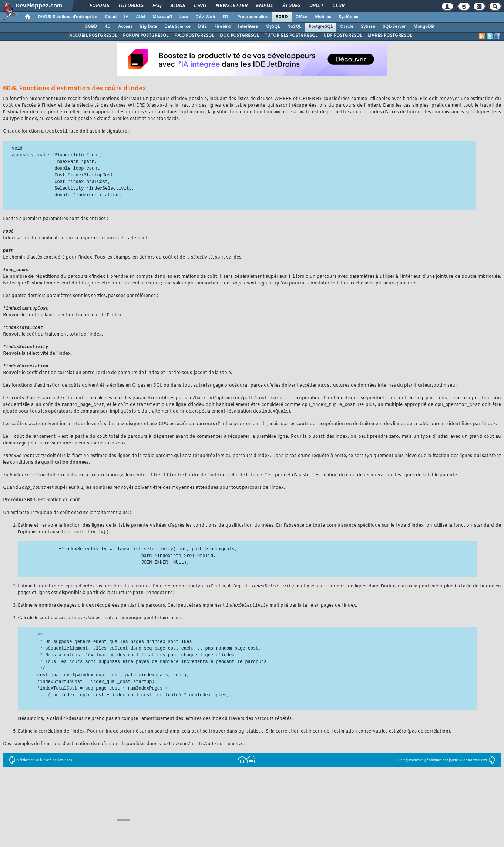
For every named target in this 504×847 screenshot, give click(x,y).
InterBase (248, 27)
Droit (316, 6)
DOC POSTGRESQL (239, 36)
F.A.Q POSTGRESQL (194, 36)
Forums (99, 6)
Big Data (148, 27)
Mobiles (323, 17)
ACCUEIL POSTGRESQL (93, 36)
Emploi (264, 6)
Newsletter (231, 6)
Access (125, 27)
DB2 (202, 27)
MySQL (273, 27)
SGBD (282, 17)
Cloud (111, 17)
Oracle (347, 27)
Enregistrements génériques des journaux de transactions (447, 768)
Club (338, 6)
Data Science (177, 27)
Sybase (368, 27)
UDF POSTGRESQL (343, 36)
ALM (140, 17)
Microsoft (162, 17)
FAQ (157, 6)
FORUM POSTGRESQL (146, 36)
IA (126, 17)
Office (301, 17)
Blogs (177, 6)
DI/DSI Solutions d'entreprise (68, 17)
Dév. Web (205, 17)
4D (108, 27)
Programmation (253, 17)
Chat (200, 6)
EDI (226, 17)
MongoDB (424, 27)
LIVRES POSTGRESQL (390, 36)
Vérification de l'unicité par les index (40, 768)
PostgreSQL (321, 27)
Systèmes (348, 17)
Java (184, 17)
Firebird (222, 27)
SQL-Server (394, 27)
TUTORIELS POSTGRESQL (291, 36)
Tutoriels (130, 6)
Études (291, 6)
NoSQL (294, 27)
